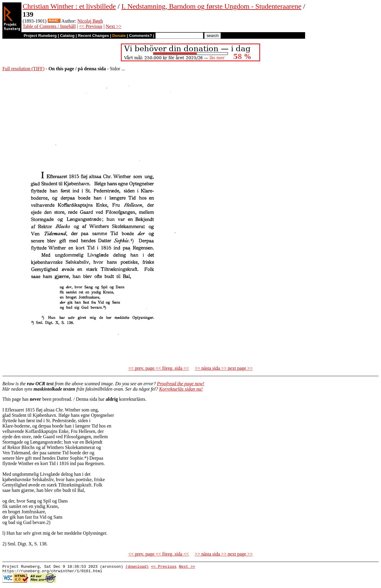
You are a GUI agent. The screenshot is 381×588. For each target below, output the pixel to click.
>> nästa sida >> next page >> (224, 368)
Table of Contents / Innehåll (49, 26)
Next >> (114, 26)
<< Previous (91, 26)
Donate (119, 36)
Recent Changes (93, 36)
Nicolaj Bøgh (90, 21)
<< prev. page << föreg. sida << (159, 368)
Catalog (67, 36)
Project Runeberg (40, 36)
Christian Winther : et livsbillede (69, 6)
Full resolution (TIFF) (23, 69)
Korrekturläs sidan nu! (181, 389)
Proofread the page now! (181, 384)
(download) (137, 567)
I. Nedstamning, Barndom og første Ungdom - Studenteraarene (211, 6)
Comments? (141, 36)
